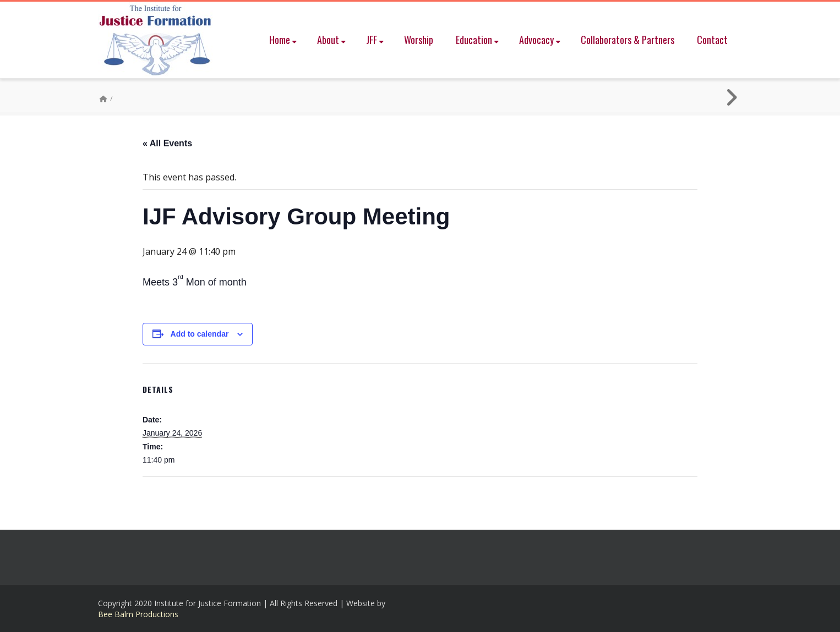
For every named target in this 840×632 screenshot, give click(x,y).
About (331, 40)
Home (283, 40)
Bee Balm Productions (138, 614)
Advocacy (540, 40)
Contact (712, 40)
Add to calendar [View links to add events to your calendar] (200, 334)
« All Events (167, 143)
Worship (419, 40)
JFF (375, 40)
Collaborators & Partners (628, 40)
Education (477, 40)
